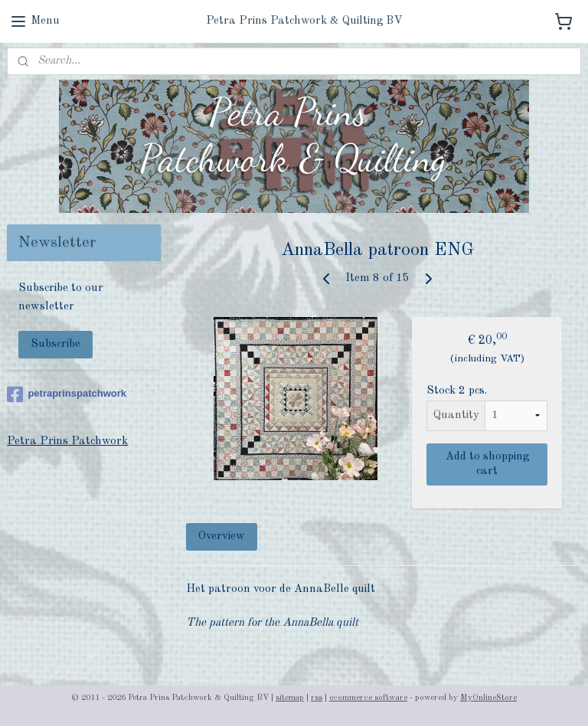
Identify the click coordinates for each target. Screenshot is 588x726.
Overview (222, 536)
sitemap (290, 698)
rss (317, 698)
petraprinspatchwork (67, 394)
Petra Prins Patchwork (67, 441)
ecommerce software (368, 698)
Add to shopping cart (487, 464)
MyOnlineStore (488, 698)
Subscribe (56, 344)
